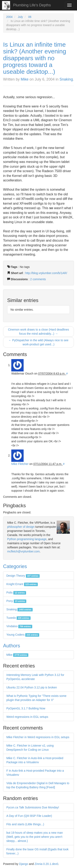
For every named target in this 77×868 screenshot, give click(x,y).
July (20, 17)
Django (24, 864)
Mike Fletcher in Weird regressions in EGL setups (38, 737)
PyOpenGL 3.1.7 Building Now (26, 708)
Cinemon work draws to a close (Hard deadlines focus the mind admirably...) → (38, 332)
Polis (16, 592)
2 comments (38, 279)
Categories (15, 566)
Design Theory (23, 576)
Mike (25, 79)
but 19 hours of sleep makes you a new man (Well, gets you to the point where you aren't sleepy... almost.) (35, 837)
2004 (9, 17)
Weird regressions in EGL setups (27, 717)
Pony (16, 601)
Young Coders (23, 635)
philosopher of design (21, 527)
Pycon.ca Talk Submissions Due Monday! (33, 807)
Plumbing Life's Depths (32, 5)
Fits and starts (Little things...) (25, 824)
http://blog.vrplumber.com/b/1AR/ (46, 273)
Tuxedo (18, 618)
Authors (12, 646)
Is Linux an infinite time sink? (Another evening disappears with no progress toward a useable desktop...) (35, 58)
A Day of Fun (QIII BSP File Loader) (29, 816)
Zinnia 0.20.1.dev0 (46, 864)
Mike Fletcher (20, 464)
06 (30, 17)
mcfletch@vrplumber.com (23, 551)
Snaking (66, 79)
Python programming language (27, 539)
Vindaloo (19, 626)
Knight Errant (22, 584)
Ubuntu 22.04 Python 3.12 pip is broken (32, 687)
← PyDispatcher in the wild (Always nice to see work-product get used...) (39, 342)
